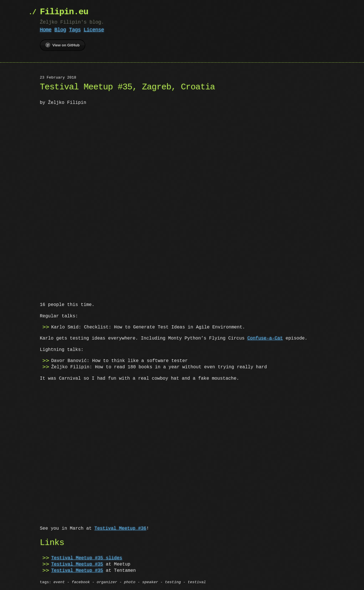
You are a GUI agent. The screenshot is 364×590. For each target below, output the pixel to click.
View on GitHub (63, 45)
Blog (60, 30)
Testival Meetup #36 (120, 527)
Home (46, 30)
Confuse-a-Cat (265, 338)
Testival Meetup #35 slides (87, 557)
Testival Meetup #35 (77, 563)
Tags (75, 30)
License (94, 30)
